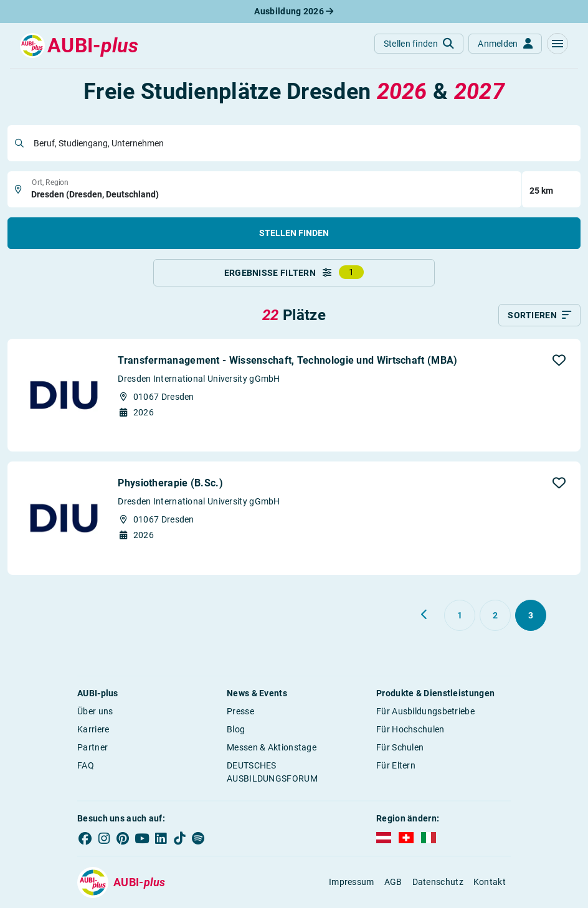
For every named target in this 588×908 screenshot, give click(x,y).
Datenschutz (438, 882)
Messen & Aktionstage (272, 747)
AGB (393, 882)
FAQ (86, 765)
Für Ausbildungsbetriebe (425, 711)
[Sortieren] (539, 315)
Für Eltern (396, 765)
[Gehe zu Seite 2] (495, 615)
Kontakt (490, 882)
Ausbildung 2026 (294, 11)
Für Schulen (400, 747)
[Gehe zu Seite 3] (531, 615)
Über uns (95, 711)
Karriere (93, 729)
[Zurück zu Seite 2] (425, 615)
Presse (240, 711)
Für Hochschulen (410, 729)
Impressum (352, 882)
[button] (557, 44)
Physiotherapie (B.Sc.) (170, 483)
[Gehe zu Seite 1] (460, 615)
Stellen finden (294, 233)
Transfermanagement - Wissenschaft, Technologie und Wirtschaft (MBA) (287, 360)
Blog (236, 729)
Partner (92, 747)
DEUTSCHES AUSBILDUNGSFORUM (272, 772)
